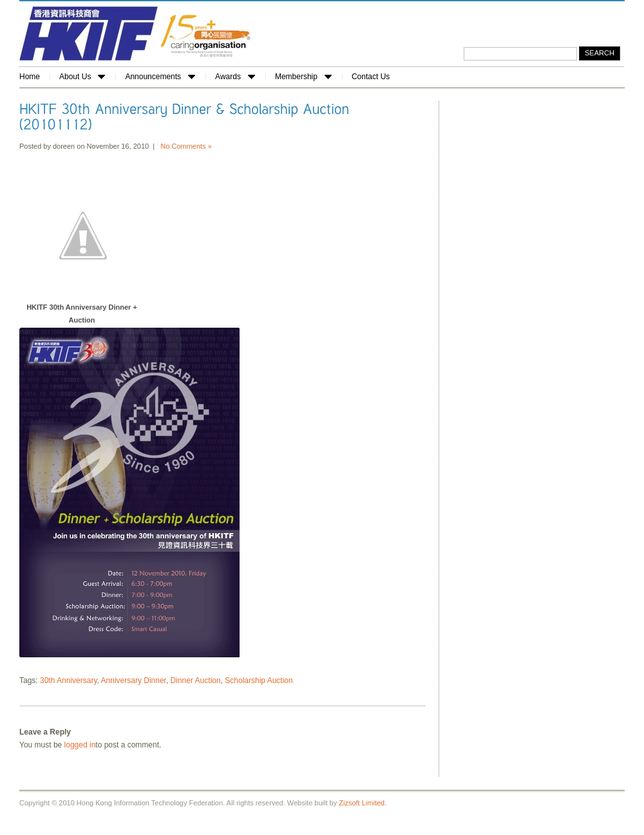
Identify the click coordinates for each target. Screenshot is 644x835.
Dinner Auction (196, 680)
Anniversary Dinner (134, 680)
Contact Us (371, 77)
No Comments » (186, 146)
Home (30, 77)
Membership (303, 77)
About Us (82, 77)
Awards (235, 77)
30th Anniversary (69, 680)
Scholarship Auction (259, 680)
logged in (80, 745)
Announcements (160, 77)
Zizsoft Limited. (363, 803)
